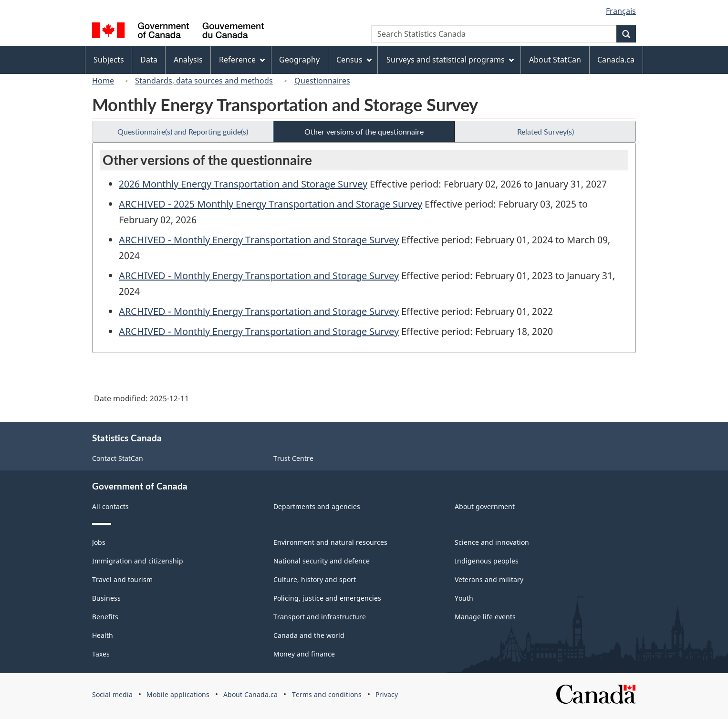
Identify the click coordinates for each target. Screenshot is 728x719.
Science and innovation (492, 542)
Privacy (387, 694)
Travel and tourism (122, 579)
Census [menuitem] (354, 60)
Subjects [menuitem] (109, 60)
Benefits (105, 617)
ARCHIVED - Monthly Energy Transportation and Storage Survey (259, 240)
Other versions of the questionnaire (364, 131)
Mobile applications (178, 694)
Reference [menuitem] (242, 60)
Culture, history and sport (315, 579)
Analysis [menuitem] (188, 60)
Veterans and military (489, 579)
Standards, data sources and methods (204, 81)
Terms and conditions (327, 694)
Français (621, 11)
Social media (112, 694)
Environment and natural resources (330, 542)
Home (103, 81)
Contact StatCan (118, 458)
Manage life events (485, 617)
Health (103, 635)
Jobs (99, 542)
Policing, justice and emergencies (327, 598)
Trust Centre (293, 458)
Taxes (101, 654)
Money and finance (304, 654)
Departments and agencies (317, 506)
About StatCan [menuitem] (555, 60)
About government (485, 506)
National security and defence (322, 561)
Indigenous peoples (487, 561)
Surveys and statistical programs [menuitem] (450, 60)
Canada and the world (309, 635)
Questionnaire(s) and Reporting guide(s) (183, 131)
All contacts (110, 506)
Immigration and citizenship (138, 561)
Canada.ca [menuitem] (616, 60)
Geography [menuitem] (299, 60)
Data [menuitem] (149, 60)
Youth (464, 598)
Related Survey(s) (546, 131)
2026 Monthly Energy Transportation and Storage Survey (243, 184)
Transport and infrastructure (320, 617)
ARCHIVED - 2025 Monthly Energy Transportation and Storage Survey (270, 204)
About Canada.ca (250, 694)
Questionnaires (322, 81)
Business (106, 598)
